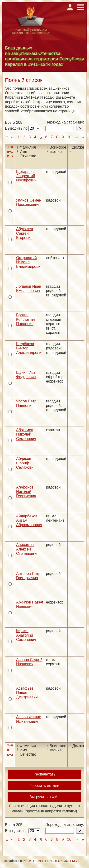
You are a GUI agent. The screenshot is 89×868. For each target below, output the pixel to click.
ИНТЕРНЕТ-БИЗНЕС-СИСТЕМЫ (53, 861)
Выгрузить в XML (44, 797)
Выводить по (17, 128)
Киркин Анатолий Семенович (26, 635)
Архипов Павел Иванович (30, 604)
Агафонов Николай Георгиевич (26, 492)
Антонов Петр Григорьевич (28, 576)
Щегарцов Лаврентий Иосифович (26, 176)
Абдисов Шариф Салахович (26, 463)
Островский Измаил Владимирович (29, 262)
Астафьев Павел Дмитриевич (27, 693)
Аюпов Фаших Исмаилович (28, 719)
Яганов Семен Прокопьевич (29, 202)
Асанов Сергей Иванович (29, 662)
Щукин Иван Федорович (27, 375)
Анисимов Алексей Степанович (27, 549)
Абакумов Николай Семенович (26, 434)
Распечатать (44, 774)
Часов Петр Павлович (26, 403)
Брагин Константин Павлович (26, 319)
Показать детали (44, 786)
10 (69, 137)
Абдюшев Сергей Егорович (25, 233)
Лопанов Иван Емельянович (29, 289)
